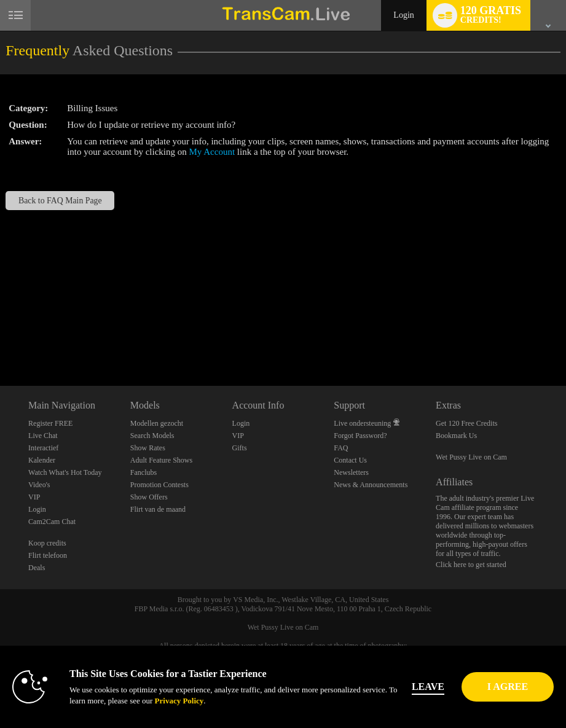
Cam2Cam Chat (52, 522)
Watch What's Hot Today (65, 472)
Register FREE (50, 423)
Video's (39, 485)
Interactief (43, 448)
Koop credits (47, 543)
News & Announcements (371, 485)
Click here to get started (471, 565)
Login (403, 15)
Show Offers (149, 497)
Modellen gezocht (157, 423)
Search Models (152, 436)
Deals (37, 568)
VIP (34, 497)
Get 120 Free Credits (466, 423)
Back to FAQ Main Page (60, 201)
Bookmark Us (456, 436)
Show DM (0, 340)
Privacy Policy (161, 701)
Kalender (42, 460)
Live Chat (43, 436)
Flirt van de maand (158, 509)
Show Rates (148, 448)
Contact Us (350, 460)
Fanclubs (143, 472)
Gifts (240, 448)
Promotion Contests (159, 485)
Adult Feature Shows (161, 460)
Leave (441, 687)
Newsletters (351, 472)
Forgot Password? (360, 436)
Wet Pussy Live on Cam (471, 457)
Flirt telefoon (48, 555)
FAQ (341, 448)
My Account (212, 152)
